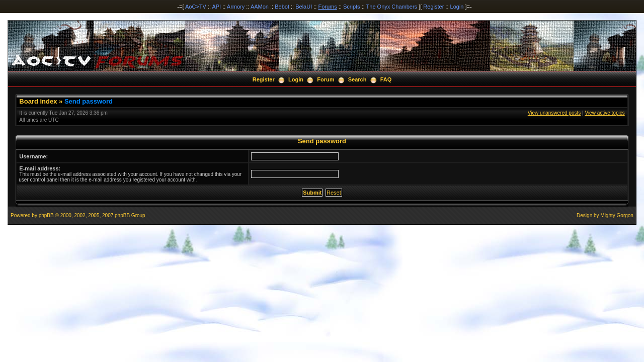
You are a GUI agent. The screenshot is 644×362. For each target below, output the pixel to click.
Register (433, 7)
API (216, 7)
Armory (236, 7)
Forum (326, 79)
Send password (89, 101)
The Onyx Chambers (392, 7)
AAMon (260, 7)
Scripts (352, 7)
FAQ (386, 79)
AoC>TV (196, 7)
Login (457, 7)
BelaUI (304, 7)
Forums (327, 7)
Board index (38, 101)
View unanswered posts (554, 113)
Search (357, 79)
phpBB (46, 215)
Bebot (282, 7)
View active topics (605, 113)
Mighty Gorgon (617, 215)
